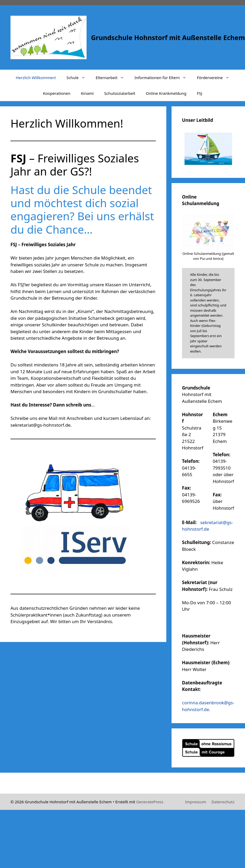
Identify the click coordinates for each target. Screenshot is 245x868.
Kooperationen (57, 93)
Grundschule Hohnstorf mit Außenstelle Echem (168, 37)
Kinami (87, 93)
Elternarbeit (113, 78)
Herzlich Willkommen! (36, 78)
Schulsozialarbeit (120, 93)
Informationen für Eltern (163, 78)
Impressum (196, 802)
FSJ (199, 93)
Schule (78, 78)
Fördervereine (216, 78)
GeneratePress (150, 802)
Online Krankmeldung (166, 93)
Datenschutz (223, 802)
